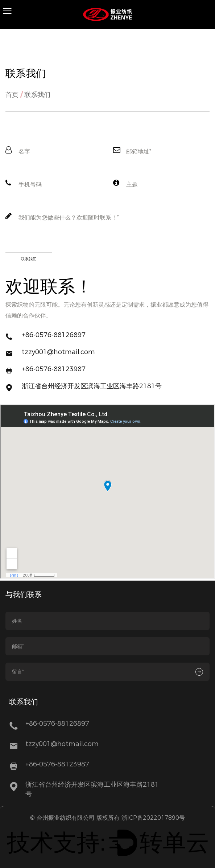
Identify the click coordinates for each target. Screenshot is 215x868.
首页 (12, 95)
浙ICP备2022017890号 (153, 818)
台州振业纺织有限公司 (66, 818)
